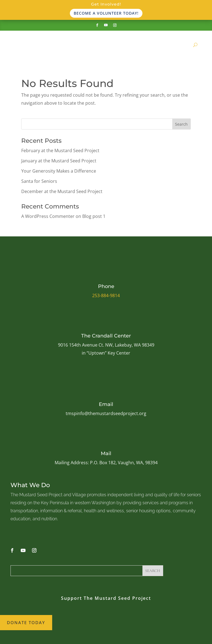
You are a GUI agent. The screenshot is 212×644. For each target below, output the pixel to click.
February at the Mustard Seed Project (60, 151)
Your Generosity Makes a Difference (59, 171)
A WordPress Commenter (48, 216)
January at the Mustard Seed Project (59, 161)
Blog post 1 (94, 216)
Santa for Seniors (39, 181)
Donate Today (26, 622)
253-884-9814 (106, 295)
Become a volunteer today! (106, 13)
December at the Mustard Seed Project (62, 191)
